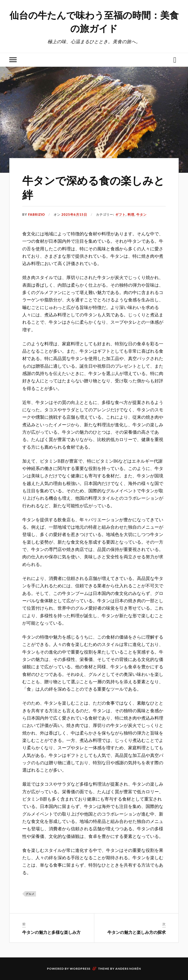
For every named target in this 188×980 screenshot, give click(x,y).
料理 (131, 215)
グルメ (30, 894)
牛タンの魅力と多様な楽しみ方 (51, 932)
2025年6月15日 (74, 215)
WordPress (80, 969)
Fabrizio (36, 215)
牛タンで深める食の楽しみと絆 (93, 187)
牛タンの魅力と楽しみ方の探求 (137, 932)
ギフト (120, 215)
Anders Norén (128, 969)
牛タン (141, 215)
